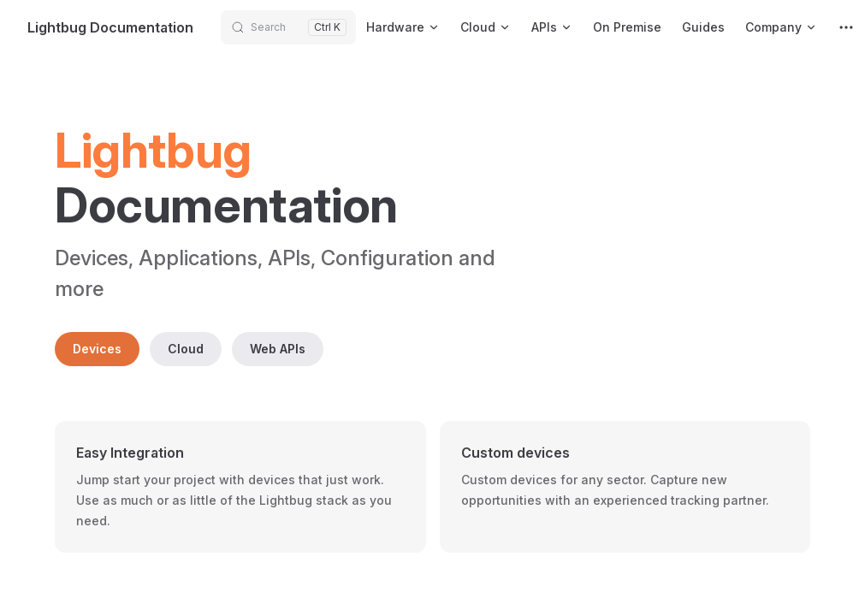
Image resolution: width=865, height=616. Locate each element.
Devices (97, 349)
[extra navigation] (846, 27)
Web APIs (278, 349)
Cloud (186, 349)
